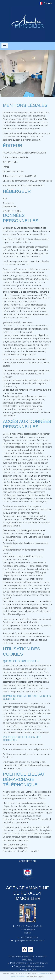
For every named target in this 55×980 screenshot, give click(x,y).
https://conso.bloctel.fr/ (28, 851)
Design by (29, 970)
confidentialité (44, 974)
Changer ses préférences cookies (29, 966)
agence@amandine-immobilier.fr (29, 941)
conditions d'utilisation (19, 976)
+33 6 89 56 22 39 (29, 937)
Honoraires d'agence (38, 963)
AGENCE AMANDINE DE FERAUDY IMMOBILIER (28, 893)
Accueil (27, 23)
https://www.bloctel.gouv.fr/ (16, 848)
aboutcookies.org (20, 710)
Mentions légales (18, 963)
